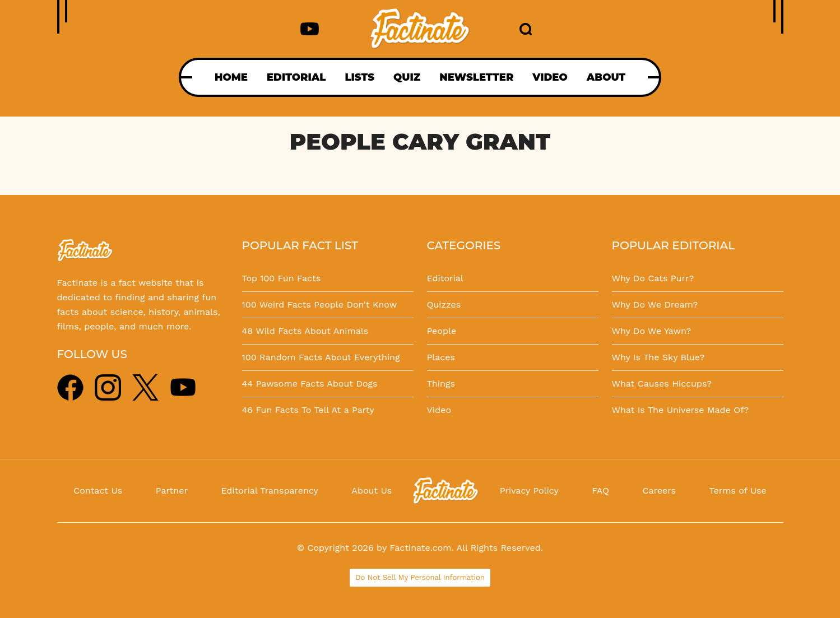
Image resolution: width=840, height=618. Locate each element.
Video (439, 410)
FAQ (600, 491)
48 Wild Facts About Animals (305, 331)
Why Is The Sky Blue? (658, 357)
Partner (172, 491)
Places (441, 357)
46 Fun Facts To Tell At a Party (308, 410)
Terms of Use (738, 491)
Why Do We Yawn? (652, 331)
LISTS (359, 77)
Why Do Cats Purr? (653, 278)
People (442, 331)
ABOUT (606, 77)
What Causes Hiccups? (662, 384)
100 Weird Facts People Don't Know (320, 305)
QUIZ (407, 77)
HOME (231, 77)
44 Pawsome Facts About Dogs (310, 384)
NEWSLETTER (476, 77)
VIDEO (550, 77)
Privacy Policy (529, 491)
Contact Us (98, 491)
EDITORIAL (296, 77)
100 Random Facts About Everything (321, 357)
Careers (659, 491)
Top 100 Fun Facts (282, 278)
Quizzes (444, 305)
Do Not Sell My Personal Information (420, 577)
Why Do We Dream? (655, 305)
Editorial (445, 278)
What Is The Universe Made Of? (681, 410)
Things (441, 384)
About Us (372, 491)
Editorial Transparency (269, 491)
